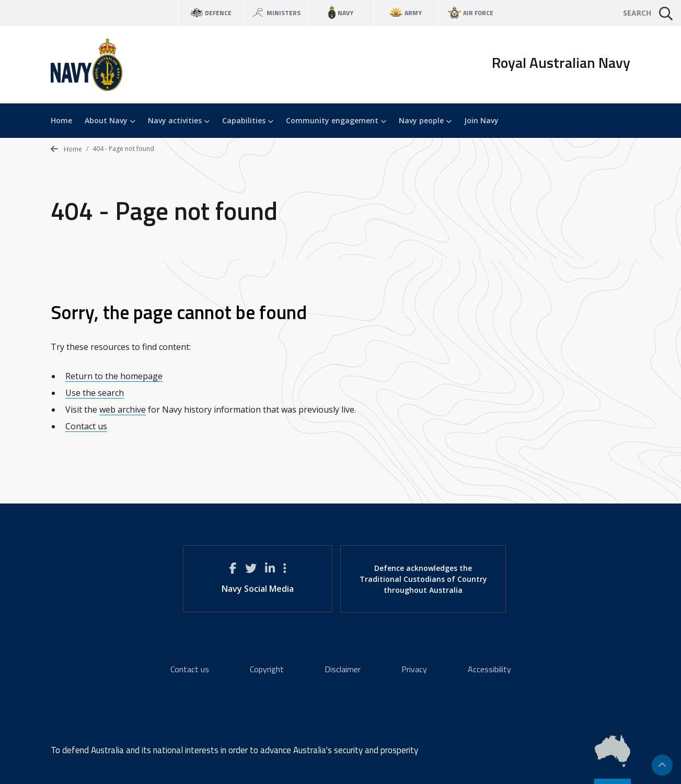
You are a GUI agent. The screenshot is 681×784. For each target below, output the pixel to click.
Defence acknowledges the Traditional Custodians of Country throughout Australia (423, 579)
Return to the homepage (114, 376)
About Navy (110, 120)
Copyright (267, 669)
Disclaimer (343, 669)
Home (61, 120)
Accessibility (489, 669)
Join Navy (481, 120)
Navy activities (179, 120)
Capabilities (248, 120)
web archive (123, 409)
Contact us (86, 426)
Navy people (425, 120)
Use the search (95, 393)
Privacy (414, 669)
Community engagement (336, 120)
